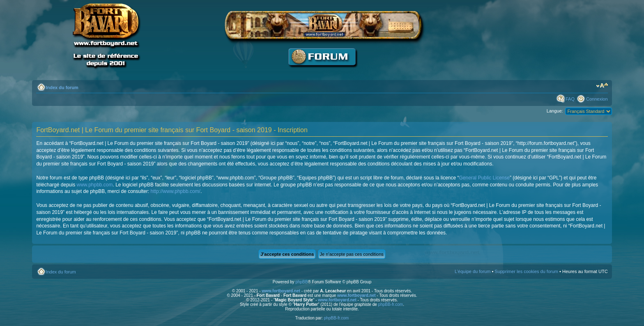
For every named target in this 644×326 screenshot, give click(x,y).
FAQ (570, 99)
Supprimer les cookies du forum (526, 271)
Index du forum (62, 87)
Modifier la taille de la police (602, 86)
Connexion (597, 99)
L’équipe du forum (473, 271)
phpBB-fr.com (391, 304)
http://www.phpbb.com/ (176, 191)
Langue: (555, 111)
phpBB (301, 282)
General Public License (484, 178)
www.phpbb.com (94, 185)
